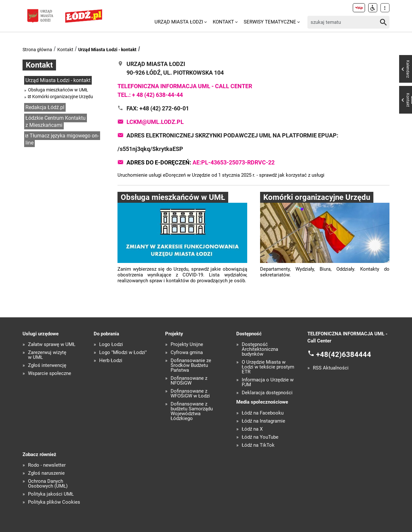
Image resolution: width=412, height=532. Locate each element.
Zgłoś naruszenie (46, 473)
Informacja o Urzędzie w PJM (268, 382)
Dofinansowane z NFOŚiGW (189, 381)
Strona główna (37, 50)
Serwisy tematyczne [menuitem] (270, 22)
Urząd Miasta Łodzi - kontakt (107, 50)
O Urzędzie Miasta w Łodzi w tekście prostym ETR (268, 367)
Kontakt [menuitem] (223, 22)
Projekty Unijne (187, 345)
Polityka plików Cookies (54, 502)
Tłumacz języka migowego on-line (62, 139)
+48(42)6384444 (344, 355)
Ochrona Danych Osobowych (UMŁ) (48, 484)
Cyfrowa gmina (187, 353)
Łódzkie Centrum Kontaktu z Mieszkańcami (56, 122)
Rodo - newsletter (47, 465)
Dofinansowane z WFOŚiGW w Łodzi (190, 394)
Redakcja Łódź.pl (45, 107)
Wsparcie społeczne (50, 373)
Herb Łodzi (111, 361)
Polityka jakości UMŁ (51, 494)
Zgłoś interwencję (47, 365)
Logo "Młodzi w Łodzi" (123, 353)
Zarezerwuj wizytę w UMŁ (47, 355)
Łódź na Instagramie (263, 421)
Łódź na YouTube (260, 437)
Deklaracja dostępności (267, 393)
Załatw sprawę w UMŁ (52, 345)
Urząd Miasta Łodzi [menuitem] (179, 22)
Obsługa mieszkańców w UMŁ (58, 90)
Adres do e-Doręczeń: (201, 162)
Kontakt (65, 50)
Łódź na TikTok (258, 445)
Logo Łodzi (111, 345)
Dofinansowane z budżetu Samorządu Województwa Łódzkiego (192, 411)
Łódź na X (252, 429)
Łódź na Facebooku (263, 413)
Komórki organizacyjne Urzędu (63, 97)
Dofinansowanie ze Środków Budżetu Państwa (191, 365)
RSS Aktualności (331, 368)
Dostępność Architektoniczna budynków (260, 349)
